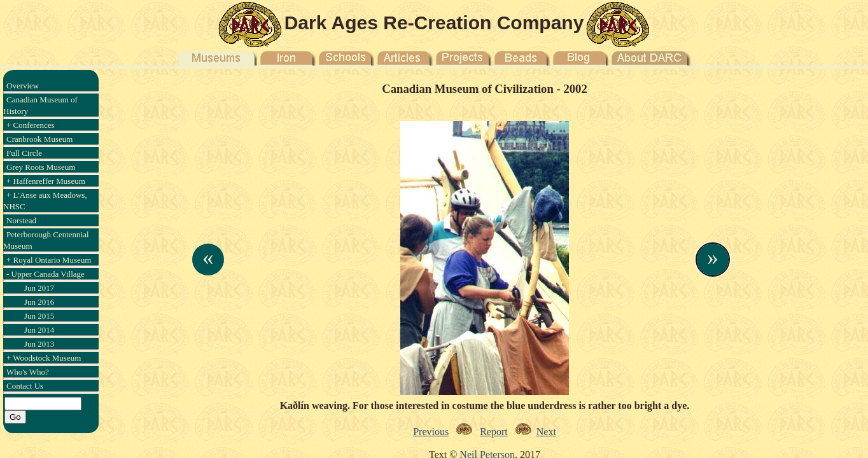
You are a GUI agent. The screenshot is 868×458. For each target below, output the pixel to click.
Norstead (21, 220)
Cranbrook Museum (39, 139)
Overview (23, 86)
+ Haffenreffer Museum (46, 181)
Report (494, 432)
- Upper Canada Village (45, 274)
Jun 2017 (39, 288)
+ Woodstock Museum (44, 358)
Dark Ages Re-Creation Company (434, 23)
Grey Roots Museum (41, 167)
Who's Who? (28, 372)
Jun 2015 (39, 316)
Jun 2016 (39, 302)
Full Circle (24, 153)
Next (546, 432)
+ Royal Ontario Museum (49, 260)
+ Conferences (31, 125)
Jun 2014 (39, 330)
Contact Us (25, 386)
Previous (431, 432)
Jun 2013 (39, 344)
